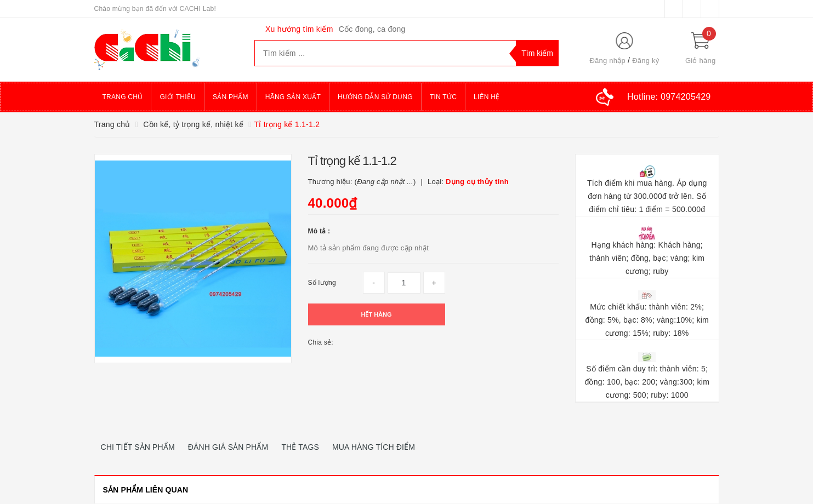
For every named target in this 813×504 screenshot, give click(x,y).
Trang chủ (123, 97)
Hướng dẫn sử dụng (375, 97)
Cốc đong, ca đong (372, 29)
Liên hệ (487, 97)
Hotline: (669, 97)
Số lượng (322, 283)
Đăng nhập (607, 61)
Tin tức (443, 97)
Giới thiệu (178, 97)
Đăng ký (646, 61)
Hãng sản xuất (293, 97)
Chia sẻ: (321, 342)
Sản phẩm (231, 97)
